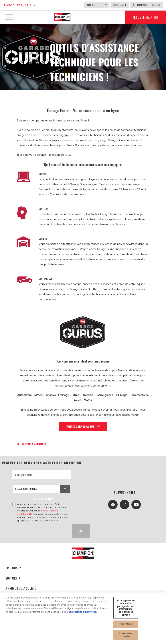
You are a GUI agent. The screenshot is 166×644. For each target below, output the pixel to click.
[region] (83, 618)
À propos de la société (21, 588)
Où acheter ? (97, 5)
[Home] (62, 17)
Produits (14, 568)
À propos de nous (147, 5)
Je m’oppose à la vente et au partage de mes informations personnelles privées (126, 608)
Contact (120, 5)
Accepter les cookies (126, 635)
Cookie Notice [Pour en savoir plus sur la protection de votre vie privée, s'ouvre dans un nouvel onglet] (75, 612)
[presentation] (40, 531)
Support (13, 578)
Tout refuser (126, 624)
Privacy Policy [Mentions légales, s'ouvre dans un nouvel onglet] (90, 612)
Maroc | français (18, 5)
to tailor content (43, 499)
